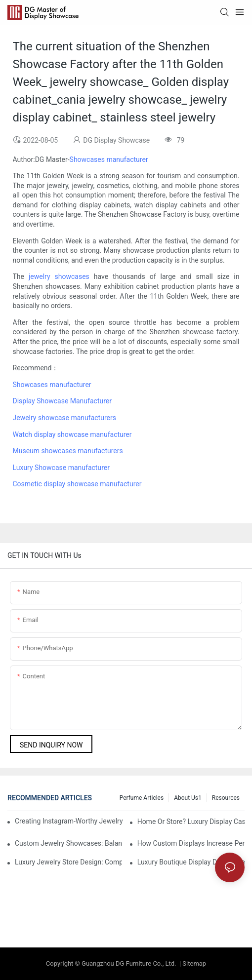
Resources (226, 798)
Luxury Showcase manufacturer (61, 468)
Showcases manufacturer (109, 159)
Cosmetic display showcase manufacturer (77, 484)
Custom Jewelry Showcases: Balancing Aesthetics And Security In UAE (68, 843)
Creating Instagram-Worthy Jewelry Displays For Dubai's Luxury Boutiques (69, 821)
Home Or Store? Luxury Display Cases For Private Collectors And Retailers (191, 822)
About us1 (188, 798)
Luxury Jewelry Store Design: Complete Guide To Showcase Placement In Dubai (68, 862)
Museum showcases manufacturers (68, 451)
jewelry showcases (59, 276)
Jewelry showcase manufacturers (64, 418)
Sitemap (193, 963)
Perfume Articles (142, 798)
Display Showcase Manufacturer (62, 401)
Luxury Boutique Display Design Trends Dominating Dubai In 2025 (191, 862)
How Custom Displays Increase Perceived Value (191, 843)
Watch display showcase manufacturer (72, 434)
